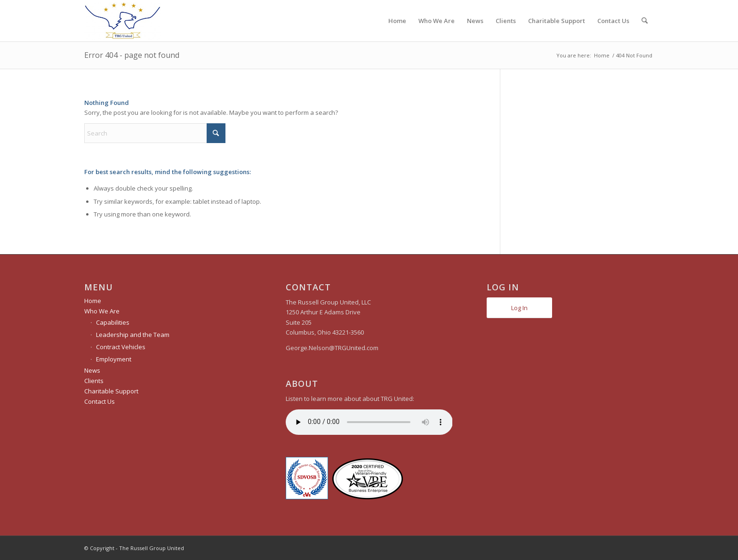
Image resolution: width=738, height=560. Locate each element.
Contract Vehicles (121, 347)
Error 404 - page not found (132, 55)
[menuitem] (397, 21)
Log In (519, 308)
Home (93, 301)
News (92, 370)
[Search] (645, 21)
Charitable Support (111, 391)
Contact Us (100, 401)
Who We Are (102, 311)
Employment (114, 359)
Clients (94, 381)
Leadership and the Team (133, 335)
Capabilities (113, 322)
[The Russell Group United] (123, 21)
